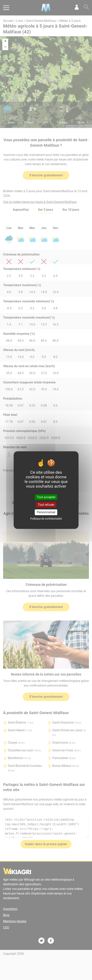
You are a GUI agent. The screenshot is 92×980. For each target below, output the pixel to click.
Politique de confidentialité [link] (46, 519)
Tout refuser (46, 505)
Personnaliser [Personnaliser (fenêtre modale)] (46, 512)
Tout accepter (46, 497)
